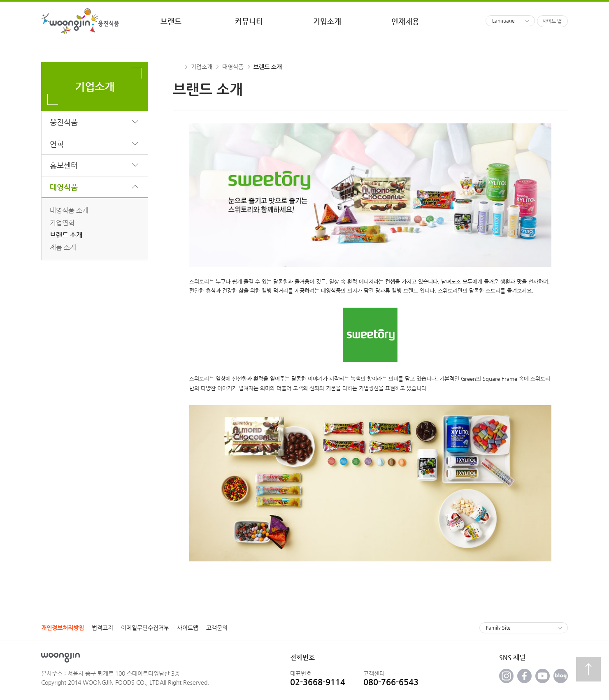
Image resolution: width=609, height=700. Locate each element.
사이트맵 (188, 628)
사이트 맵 (552, 21)
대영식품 (64, 187)
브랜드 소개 (66, 235)
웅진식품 (64, 122)
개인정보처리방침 (63, 628)
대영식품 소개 (69, 210)
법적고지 (102, 628)
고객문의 (217, 628)
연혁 (57, 144)
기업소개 (202, 67)
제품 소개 (63, 247)
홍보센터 (64, 165)
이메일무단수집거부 (145, 628)
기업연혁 (62, 223)
